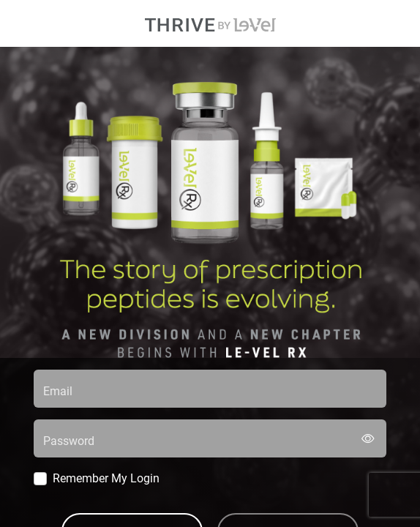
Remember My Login (106, 478)
